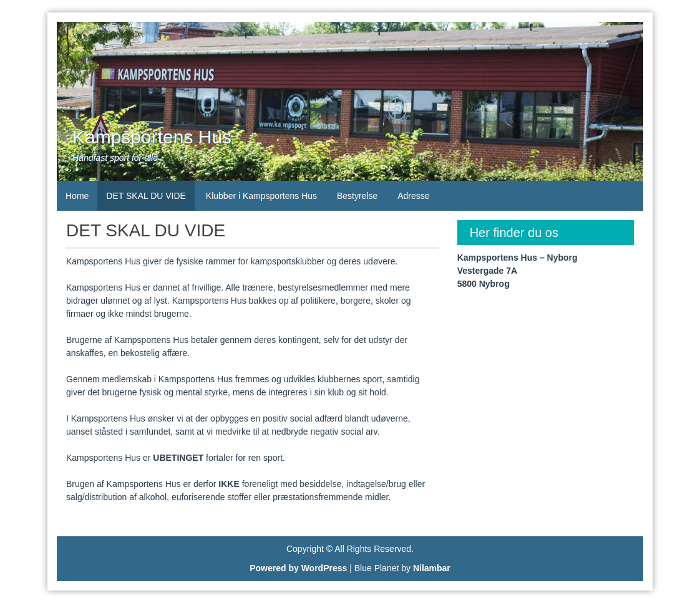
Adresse (413, 196)
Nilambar (432, 568)
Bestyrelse (357, 196)
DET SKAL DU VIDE (146, 196)
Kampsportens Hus (152, 137)
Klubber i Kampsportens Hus (261, 196)
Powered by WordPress (298, 568)
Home (77, 196)
